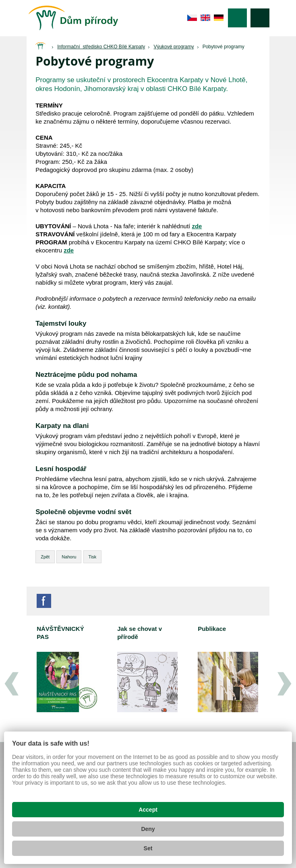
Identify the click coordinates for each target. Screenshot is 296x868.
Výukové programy (174, 47)
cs (192, 18)
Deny (148, 829)
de (219, 18)
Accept (148, 810)
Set (148, 848)
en (206, 18)
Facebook (44, 601)
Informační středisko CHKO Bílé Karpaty (101, 47)
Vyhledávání (260, 18)
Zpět (45, 557)
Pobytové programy (224, 47)
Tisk (93, 557)
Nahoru (69, 557)
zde (69, 250)
